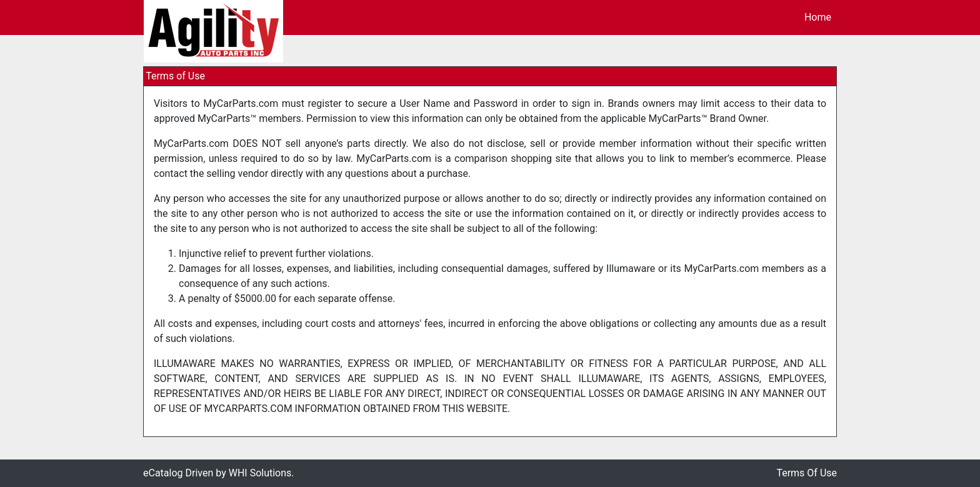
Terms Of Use (807, 473)
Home (818, 17)
